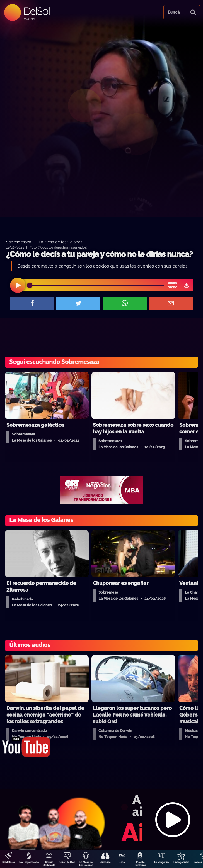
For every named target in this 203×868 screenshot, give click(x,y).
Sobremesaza (19, 242)
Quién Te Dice (67, 862)
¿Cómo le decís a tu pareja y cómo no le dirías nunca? (99, 254)
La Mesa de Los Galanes (86, 864)
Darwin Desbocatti (49, 864)
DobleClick (9, 862)
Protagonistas (181, 862)
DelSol (36, 11)
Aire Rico (105, 862)
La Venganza (161, 862)
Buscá (174, 12)
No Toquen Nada (29, 862)
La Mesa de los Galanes (61, 242)
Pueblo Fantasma (140, 864)
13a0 (122, 862)
